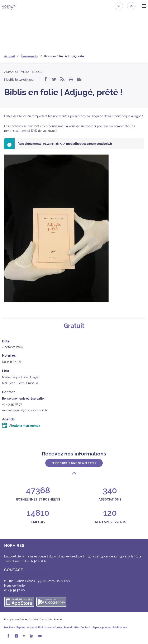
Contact (85, 628)
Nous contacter (15, 586)
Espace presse (101, 628)
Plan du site (71, 628)
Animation (12, 72)
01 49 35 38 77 (12, 404)
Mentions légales (15, 628)
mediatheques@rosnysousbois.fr (25, 410)
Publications (120, 628)
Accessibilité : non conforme (45, 628)
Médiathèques (32, 72)
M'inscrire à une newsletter (74, 463)
